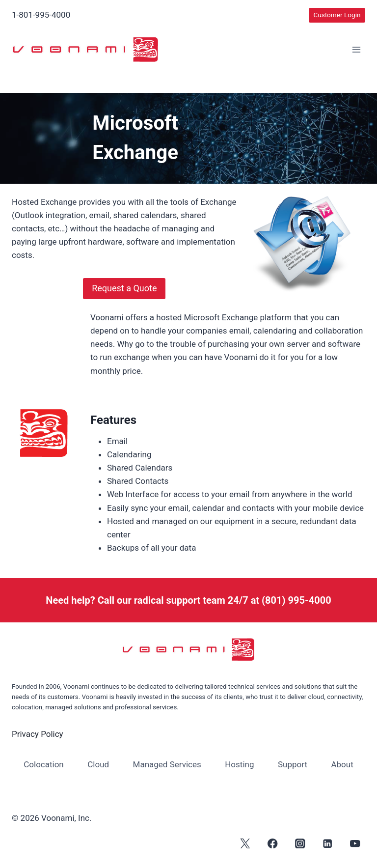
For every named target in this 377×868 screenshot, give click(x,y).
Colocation (44, 764)
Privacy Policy (38, 734)
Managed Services (167, 764)
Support (293, 764)
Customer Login (337, 15)
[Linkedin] (328, 843)
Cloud (98, 764)
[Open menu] (356, 50)
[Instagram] (300, 843)
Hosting (239, 764)
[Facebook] (273, 843)
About (342, 764)
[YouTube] (355, 843)
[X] (245, 843)
